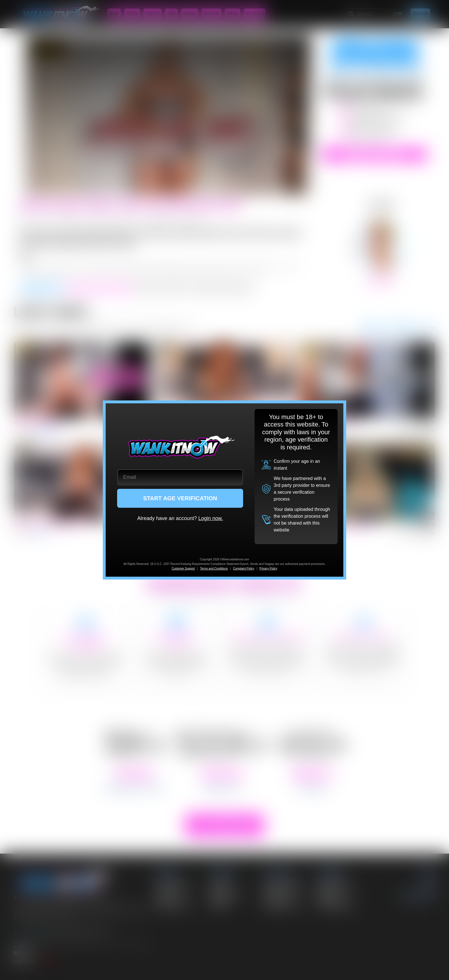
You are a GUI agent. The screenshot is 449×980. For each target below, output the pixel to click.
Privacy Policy (268, 569)
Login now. (210, 518)
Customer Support (183, 569)
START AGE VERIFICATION (180, 498)
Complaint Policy (244, 569)
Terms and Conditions (214, 569)
